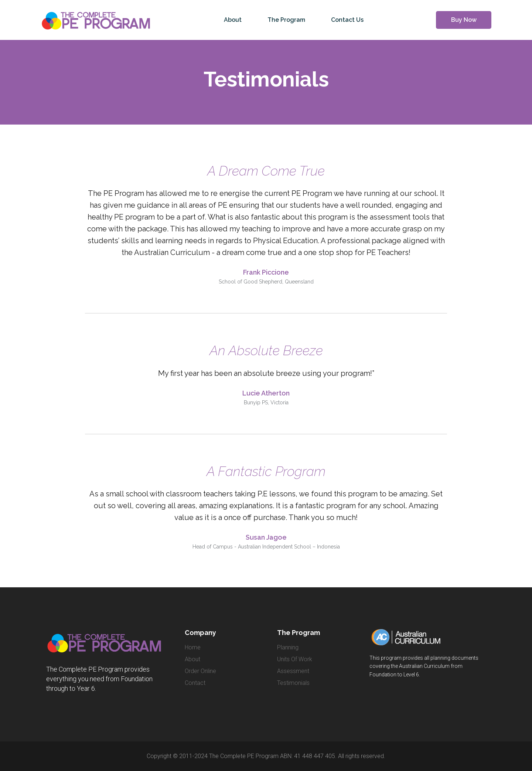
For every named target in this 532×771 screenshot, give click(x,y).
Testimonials (293, 683)
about (192, 659)
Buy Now (464, 20)
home (193, 647)
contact (195, 683)
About (233, 20)
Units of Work (295, 659)
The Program (286, 20)
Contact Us (347, 20)
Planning (288, 647)
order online (200, 671)
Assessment (293, 671)
